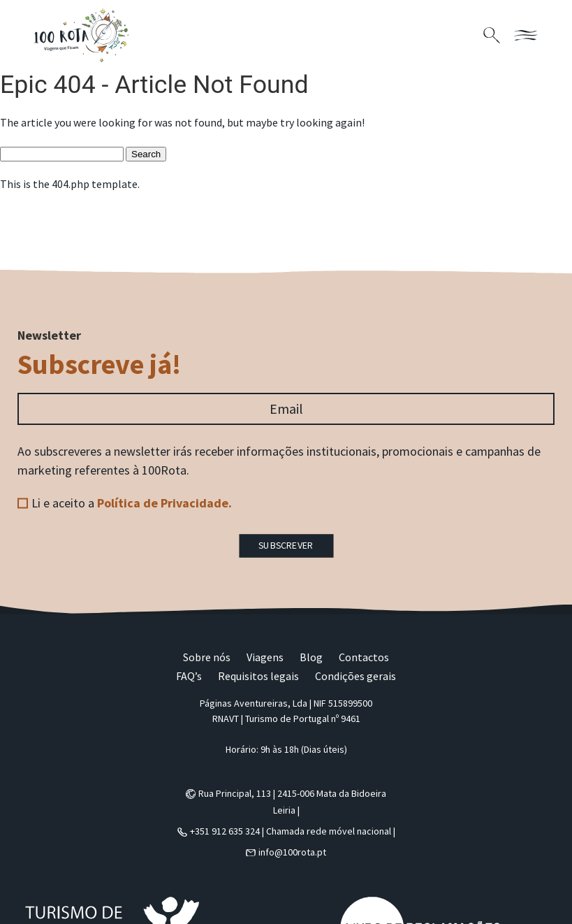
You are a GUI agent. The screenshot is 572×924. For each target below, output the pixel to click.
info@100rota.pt (292, 852)
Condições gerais (355, 676)
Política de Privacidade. (164, 503)
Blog (311, 657)
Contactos (364, 657)
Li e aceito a (132, 503)
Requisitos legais (258, 676)
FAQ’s (189, 676)
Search (146, 154)
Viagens (265, 657)
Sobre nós (207, 657)
